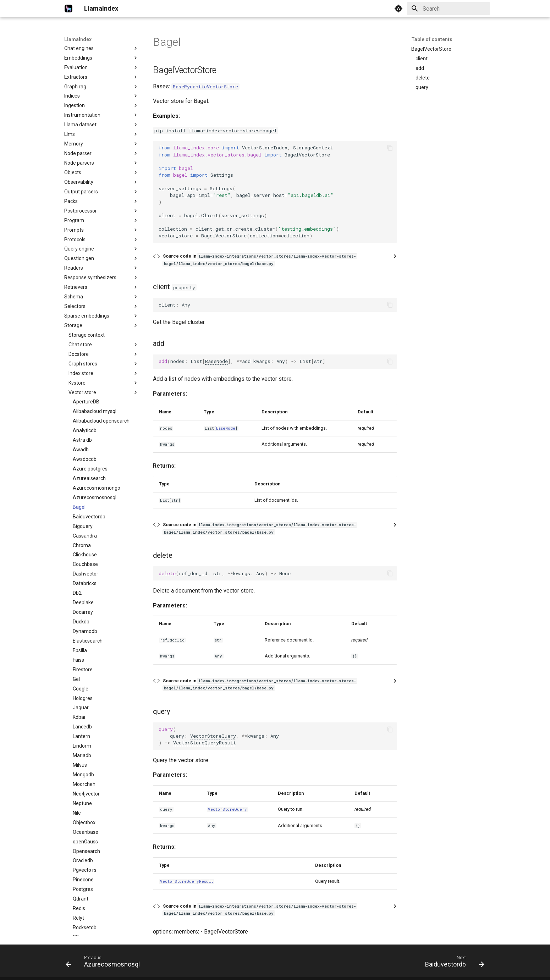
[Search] (449, 9)
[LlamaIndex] (68, 9)
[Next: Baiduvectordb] (453, 963)
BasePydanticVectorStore (205, 87)
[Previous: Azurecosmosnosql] (105, 963)
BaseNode (216, 361)
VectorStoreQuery (213, 736)
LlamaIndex (78, 39)
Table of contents (432, 39)
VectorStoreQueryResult (205, 743)
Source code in (260, 260)
